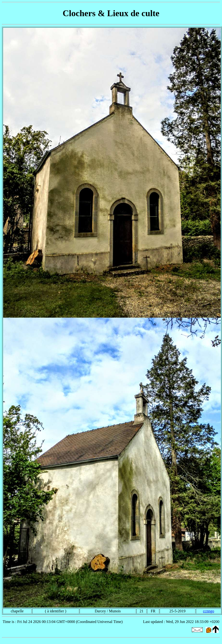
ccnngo (208, 611)
